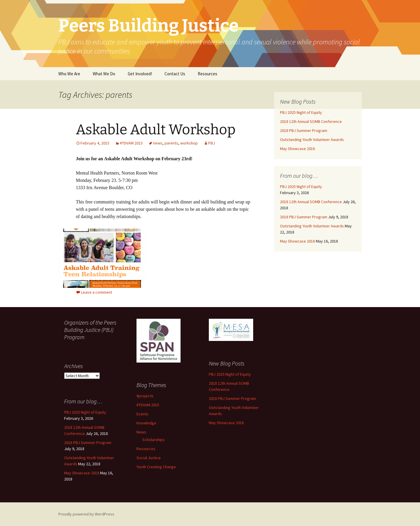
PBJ (212, 143)
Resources (208, 74)
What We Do (104, 74)
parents (171, 143)
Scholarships (154, 440)
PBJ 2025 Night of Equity (301, 112)
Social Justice (149, 458)
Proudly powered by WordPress (86, 514)
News (141, 432)
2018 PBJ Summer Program (304, 130)
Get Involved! (140, 74)
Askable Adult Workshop (156, 130)
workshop (189, 143)
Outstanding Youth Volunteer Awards (312, 140)
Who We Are (69, 74)
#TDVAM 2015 (131, 143)
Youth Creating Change (156, 467)
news (158, 143)
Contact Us (175, 74)
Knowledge (146, 423)
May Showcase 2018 (297, 149)
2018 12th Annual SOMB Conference (311, 121)
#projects (145, 396)
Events (142, 414)
